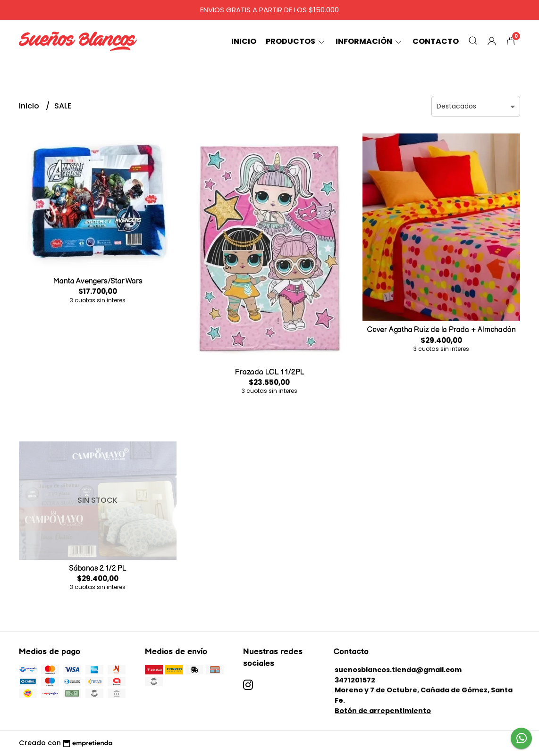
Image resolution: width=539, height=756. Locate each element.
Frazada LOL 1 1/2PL (269, 372)
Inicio (244, 41)
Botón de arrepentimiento (383, 711)
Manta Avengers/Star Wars (97, 281)
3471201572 (355, 680)
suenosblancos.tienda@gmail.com (398, 670)
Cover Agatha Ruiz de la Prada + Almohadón (441, 330)
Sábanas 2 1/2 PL (98, 569)
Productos (296, 41)
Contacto (436, 41)
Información (369, 41)
